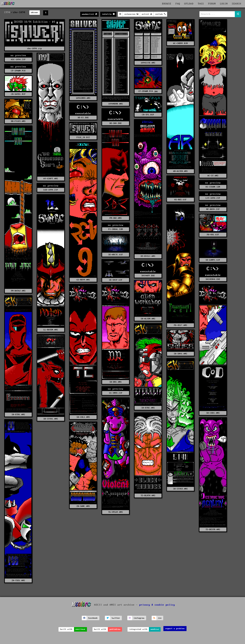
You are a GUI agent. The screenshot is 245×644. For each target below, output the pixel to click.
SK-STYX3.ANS (180, 489)
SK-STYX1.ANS (51, 419)
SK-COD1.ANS (213, 413)
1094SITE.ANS (148, 63)
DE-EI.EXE (83, 118)
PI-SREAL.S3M (116, 229)
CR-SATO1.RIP (18, 94)
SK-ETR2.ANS (148, 408)
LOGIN (224, 4)
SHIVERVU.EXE (213, 279)
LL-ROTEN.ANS (51, 330)
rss (160, 618)
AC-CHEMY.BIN (180, 43)
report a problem (175, 629)
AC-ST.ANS (213, 176)
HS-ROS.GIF (180, 200)
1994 (7, 12)
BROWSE (167, 4)
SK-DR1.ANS (116, 382)
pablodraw (115, 629)
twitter (116, 618)
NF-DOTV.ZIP (213, 209)
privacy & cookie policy (157, 605)
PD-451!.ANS (181, 325)
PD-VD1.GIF (213, 235)
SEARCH (237, 4)
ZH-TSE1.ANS (18, 580)
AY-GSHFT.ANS (51, 179)
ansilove (80, 629)
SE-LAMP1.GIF (213, 260)
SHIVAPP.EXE (148, 276)
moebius (155, 629)
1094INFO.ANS (83, 98)
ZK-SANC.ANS (83, 506)
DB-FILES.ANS (18, 121)
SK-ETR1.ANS (18, 415)
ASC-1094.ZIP (18, 60)
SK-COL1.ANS (83, 417)
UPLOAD (189, 4)
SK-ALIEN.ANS (148, 319)
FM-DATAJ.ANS (18, 291)
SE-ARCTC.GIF (116, 255)
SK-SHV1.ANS (181, 354)
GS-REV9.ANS (83, 280)
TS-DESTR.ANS (213, 529)
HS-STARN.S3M (213, 187)
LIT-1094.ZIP (213, 198)
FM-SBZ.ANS (116, 218)
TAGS (201, 4)
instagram (139, 618)
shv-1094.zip (35, 49)
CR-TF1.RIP (148, 115)
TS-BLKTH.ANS (148, 496)
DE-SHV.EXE (116, 123)
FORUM (212, 4)
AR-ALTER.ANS (180, 171)
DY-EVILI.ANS (148, 256)
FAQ (178, 4)
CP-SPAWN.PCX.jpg (148, 91)
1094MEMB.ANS (116, 104)
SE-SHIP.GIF (116, 280)
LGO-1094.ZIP (51, 190)
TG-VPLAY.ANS (116, 512)
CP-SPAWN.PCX (18, 71)
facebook (93, 618)
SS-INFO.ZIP (116, 393)
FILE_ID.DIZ (83, 137)
